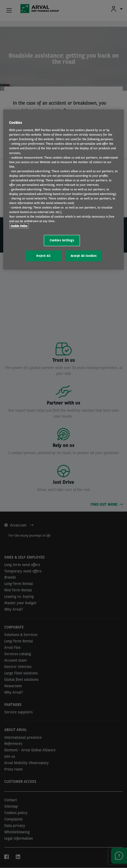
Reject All (43, 256)
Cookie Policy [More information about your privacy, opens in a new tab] (19, 226)
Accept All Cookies (84, 256)
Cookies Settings (62, 240)
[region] (63, 190)
